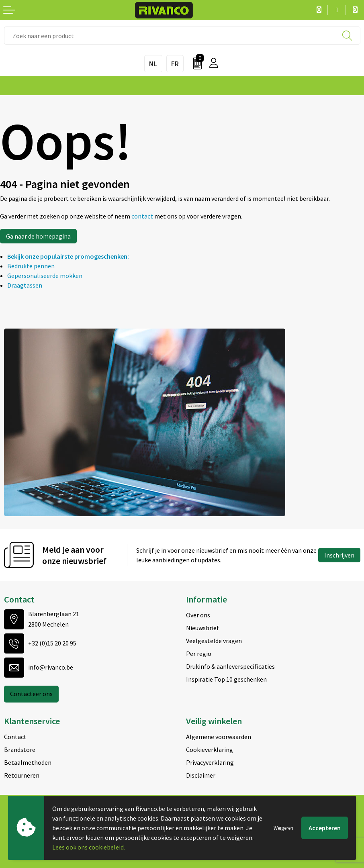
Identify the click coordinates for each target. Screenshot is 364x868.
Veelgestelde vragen (214, 641)
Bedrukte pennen (31, 266)
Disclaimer (201, 775)
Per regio (199, 654)
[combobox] (182, 36)
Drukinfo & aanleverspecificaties (230, 666)
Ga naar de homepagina (38, 236)
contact (143, 216)
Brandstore (20, 750)
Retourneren (22, 775)
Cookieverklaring (210, 750)
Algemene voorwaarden (219, 737)
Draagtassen (25, 285)
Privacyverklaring (210, 762)
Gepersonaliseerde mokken (45, 276)
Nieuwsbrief (202, 628)
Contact (15, 737)
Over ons (198, 615)
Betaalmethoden (28, 762)
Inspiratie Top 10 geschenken (226, 679)
